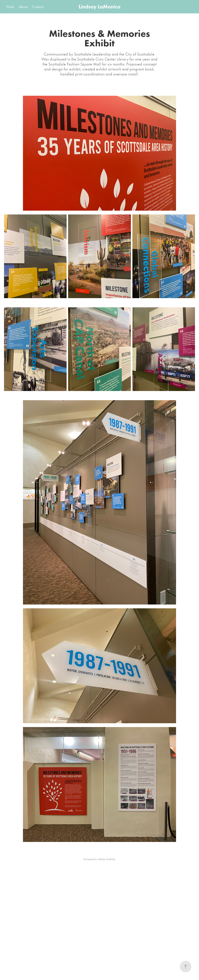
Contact (38, 7)
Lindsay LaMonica (99, 7)
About (23, 7)
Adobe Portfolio (107, 859)
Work (10, 7)
